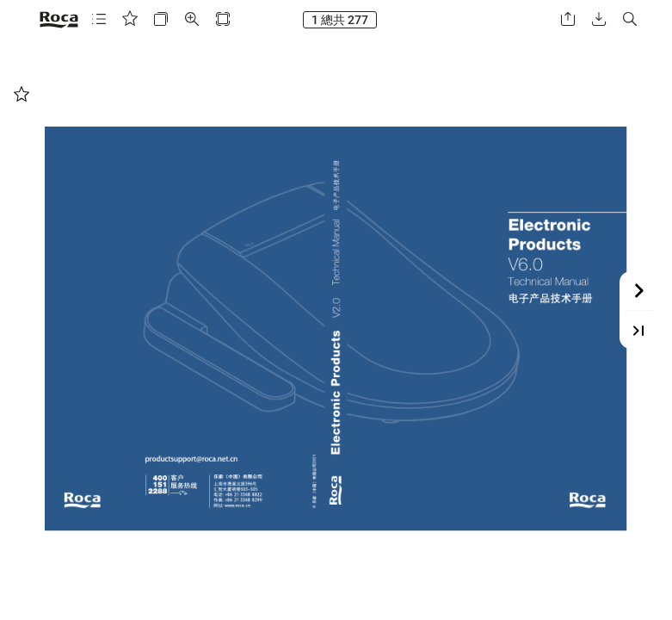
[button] (99, 19)
